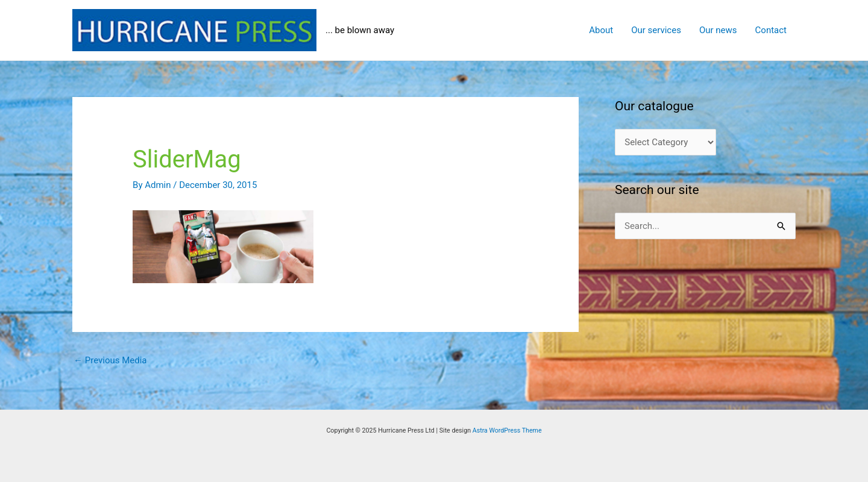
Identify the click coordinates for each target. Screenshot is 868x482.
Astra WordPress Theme (507, 430)
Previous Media (110, 360)
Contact (771, 30)
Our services (656, 30)
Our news (718, 30)
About (601, 30)
